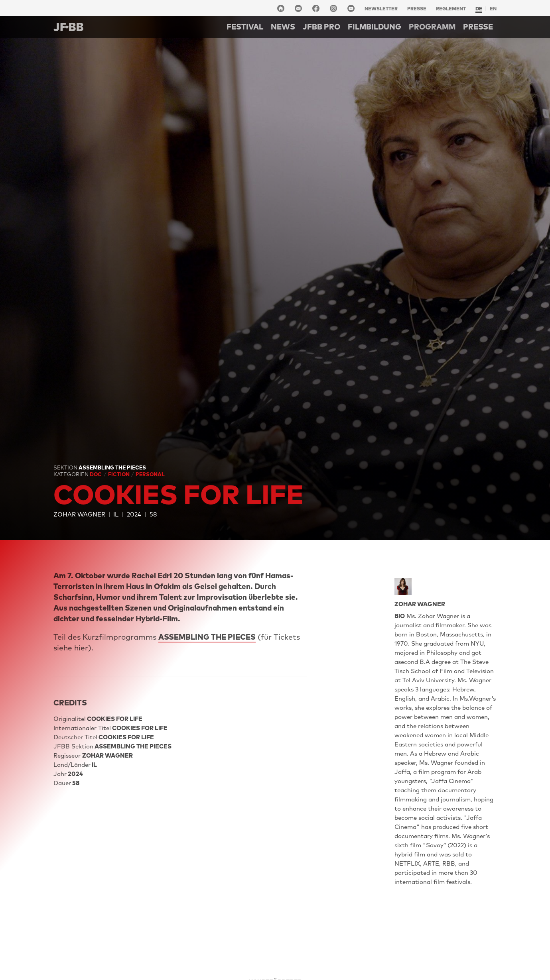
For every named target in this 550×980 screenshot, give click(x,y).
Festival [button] (245, 27)
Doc (96, 474)
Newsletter (381, 9)
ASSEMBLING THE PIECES (207, 637)
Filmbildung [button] (375, 27)
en (493, 9)
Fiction (119, 474)
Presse (417, 9)
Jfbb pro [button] (321, 27)
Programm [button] (432, 27)
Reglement (451, 9)
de (479, 9)
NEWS (283, 27)
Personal (150, 474)
